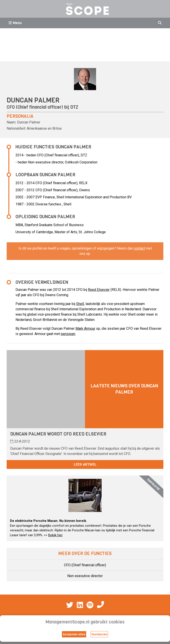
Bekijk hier (55, 535)
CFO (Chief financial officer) (85, 565)
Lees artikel (85, 464)
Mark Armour (85, 329)
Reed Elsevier (99, 290)
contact (139, 248)
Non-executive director (85, 576)
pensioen (68, 334)
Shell (80, 304)
